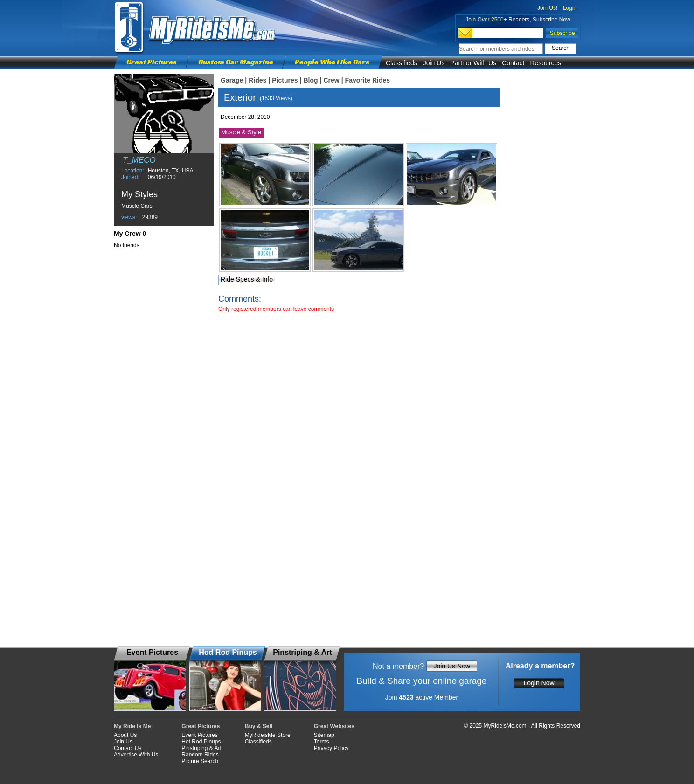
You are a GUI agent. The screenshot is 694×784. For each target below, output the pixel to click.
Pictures (285, 80)
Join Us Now (452, 666)
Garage (232, 80)
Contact (513, 63)
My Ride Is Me (132, 726)
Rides (257, 80)
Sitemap (324, 735)
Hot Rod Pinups (201, 742)
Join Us (434, 63)
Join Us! (547, 8)
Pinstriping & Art (201, 748)
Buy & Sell (259, 726)
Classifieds (402, 63)
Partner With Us (473, 63)
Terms (322, 742)
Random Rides (200, 755)
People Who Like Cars (332, 62)
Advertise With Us (136, 755)
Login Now (539, 683)
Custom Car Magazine (236, 62)
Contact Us (128, 748)
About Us (125, 735)
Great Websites (334, 726)
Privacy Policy (331, 748)
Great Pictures (152, 62)
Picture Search (200, 761)
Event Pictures (199, 735)
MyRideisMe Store (268, 735)
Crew (331, 80)
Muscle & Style (241, 132)
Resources (545, 63)
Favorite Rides (368, 80)
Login (570, 8)
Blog (310, 80)
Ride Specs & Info (247, 279)
